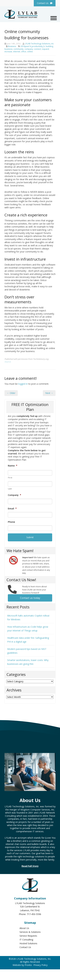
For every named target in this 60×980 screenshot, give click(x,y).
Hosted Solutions (28, 943)
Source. (8, 362)
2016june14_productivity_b (33, 46)
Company (14, 495)
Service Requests (28, 936)
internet (17, 52)
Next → (49, 393)
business (8, 49)
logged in (23, 384)
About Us (24, 928)
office (24, 52)
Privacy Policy (40, 965)
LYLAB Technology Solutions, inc (39, 44)
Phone (11, 522)
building (49, 46)
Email (12, 509)
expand (46, 49)
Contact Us (25, 947)
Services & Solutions (30, 932)
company (29, 49)
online (30, 52)
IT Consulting (26, 940)
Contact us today (30, 598)
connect (38, 49)
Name (13, 466)
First (10, 478)
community (18, 49)
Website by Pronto (22, 965)
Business (12, 46)
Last (10, 489)
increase (8, 52)
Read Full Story (30, 866)
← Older (11, 393)
